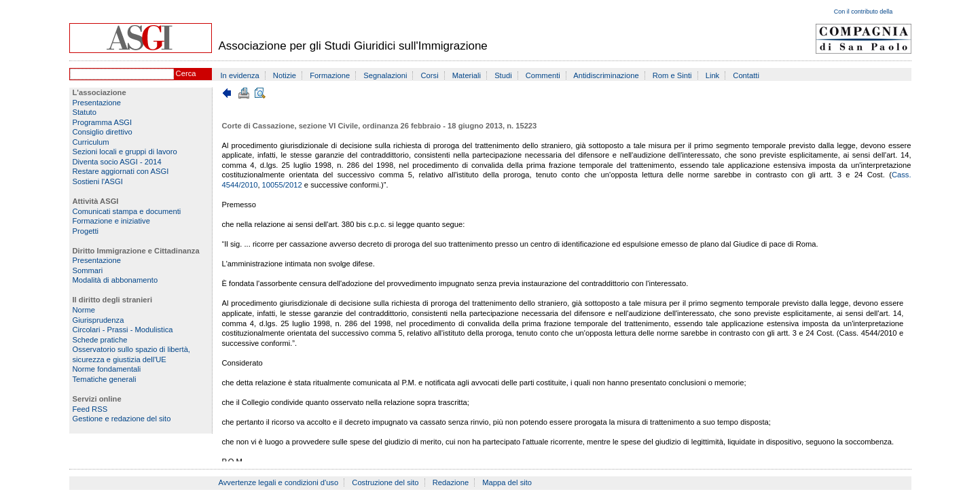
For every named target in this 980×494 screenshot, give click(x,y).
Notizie (285, 75)
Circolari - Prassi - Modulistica (123, 330)
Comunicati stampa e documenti (127, 211)
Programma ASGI (103, 122)
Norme (84, 310)
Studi (503, 75)
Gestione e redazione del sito (122, 419)
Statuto (85, 112)
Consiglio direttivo (103, 132)
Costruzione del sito (385, 482)
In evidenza (240, 75)
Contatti (746, 75)
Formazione (330, 75)
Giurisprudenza (98, 320)
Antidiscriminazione (606, 75)
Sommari (88, 270)
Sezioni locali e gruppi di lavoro (125, 152)
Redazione (451, 482)
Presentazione (97, 103)
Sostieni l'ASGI (98, 181)
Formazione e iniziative (111, 221)
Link (713, 75)
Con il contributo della (864, 12)
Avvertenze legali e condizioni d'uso (279, 482)
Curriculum (91, 142)
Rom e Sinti (672, 75)
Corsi (430, 75)
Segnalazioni (385, 75)
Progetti (86, 231)
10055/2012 (282, 185)
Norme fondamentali (107, 369)
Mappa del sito (507, 482)
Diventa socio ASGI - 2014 (117, 162)
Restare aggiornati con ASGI (121, 171)
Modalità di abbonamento (115, 280)
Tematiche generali (105, 379)
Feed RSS (90, 409)
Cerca (186, 73)
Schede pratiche (100, 340)
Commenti (543, 75)
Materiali (467, 75)
